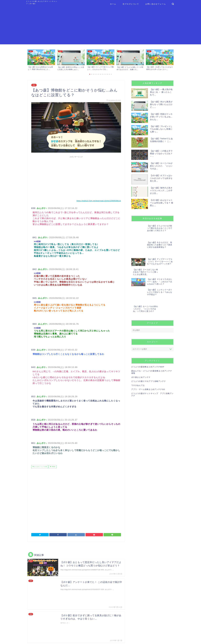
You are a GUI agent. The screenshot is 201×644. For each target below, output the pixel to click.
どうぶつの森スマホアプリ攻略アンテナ (149, 360)
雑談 (34, 85)
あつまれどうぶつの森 (40, 467)
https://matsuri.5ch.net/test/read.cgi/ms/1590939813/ (99, 201)
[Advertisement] (100, 26)
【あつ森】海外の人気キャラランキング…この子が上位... (161, 190)
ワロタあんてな (138, 364)
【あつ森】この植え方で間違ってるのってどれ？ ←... (161, 154)
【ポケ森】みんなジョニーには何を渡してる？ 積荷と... (162, 203)
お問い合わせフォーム (156, 4)
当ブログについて (131, 4)
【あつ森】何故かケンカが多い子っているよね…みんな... (161, 117)
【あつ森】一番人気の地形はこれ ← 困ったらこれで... (161, 92)
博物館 (53, 467)
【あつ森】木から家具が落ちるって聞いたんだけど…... (161, 104)
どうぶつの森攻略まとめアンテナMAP (148, 346)
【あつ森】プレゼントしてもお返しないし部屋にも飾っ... (161, 129)
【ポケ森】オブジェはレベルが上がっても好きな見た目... (161, 178)
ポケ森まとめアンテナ (141, 356)
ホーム (113, 4)
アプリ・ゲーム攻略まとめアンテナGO (148, 368)
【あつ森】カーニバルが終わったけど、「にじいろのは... (161, 166)
